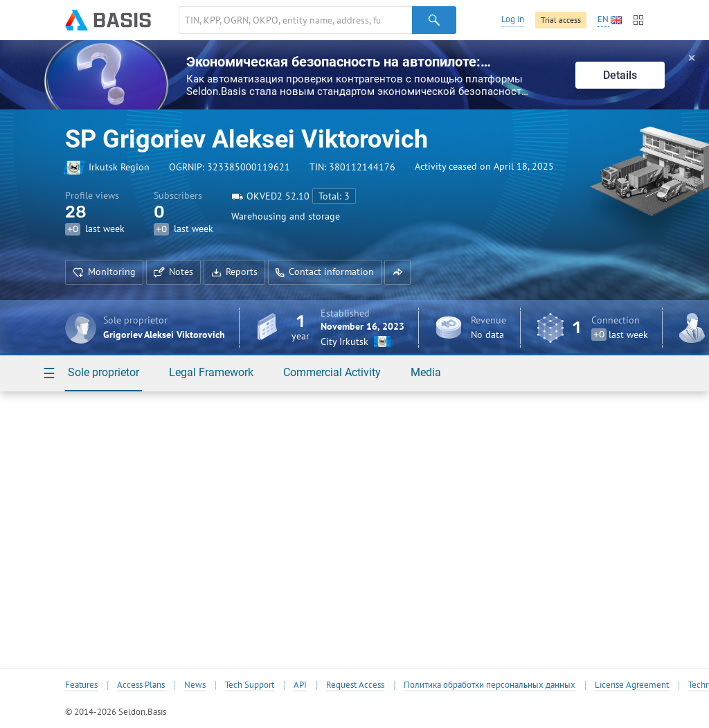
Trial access (561, 20)
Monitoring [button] (104, 272)
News (195, 685)
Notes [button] (173, 272)
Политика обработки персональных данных (490, 685)
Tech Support (250, 685)
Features (81, 685)
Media (426, 372)
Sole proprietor (104, 372)
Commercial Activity (332, 372)
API (300, 685)
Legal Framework (211, 372)
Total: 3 (334, 196)
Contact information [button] (325, 272)
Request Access (355, 685)
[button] (397, 272)
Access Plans (141, 685)
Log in (513, 19)
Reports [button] (234, 272)
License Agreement (632, 685)
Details (620, 75)
